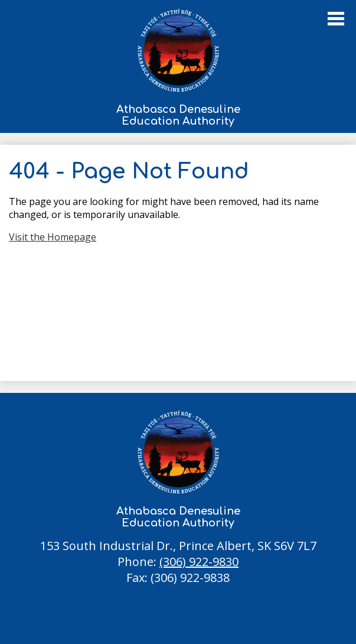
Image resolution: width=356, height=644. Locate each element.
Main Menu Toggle (336, 19)
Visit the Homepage (53, 237)
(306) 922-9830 (199, 562)
